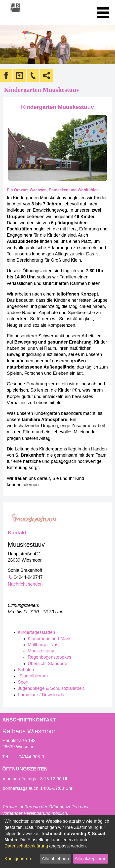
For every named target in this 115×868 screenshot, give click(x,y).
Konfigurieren (18, 859)
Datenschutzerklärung (26, 846)
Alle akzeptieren (91, 859)
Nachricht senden (25, 584)
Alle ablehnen (55, 859)
